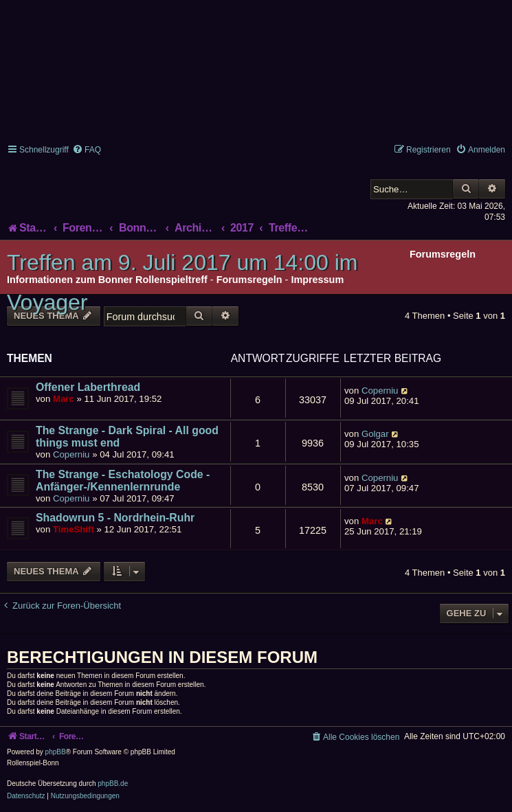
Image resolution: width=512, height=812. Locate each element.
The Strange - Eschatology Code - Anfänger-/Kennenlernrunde (123, 481)
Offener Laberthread (88, 387)
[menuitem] (87, 150)
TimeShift (74, 529)
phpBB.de (113, 783)
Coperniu (380, 391)
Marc (64, 399)
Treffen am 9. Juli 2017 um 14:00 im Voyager (182, 282)
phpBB (56, 752)
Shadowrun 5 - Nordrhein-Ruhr (115, 518)
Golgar (375, 434)
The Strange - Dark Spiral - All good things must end (127, 437)
